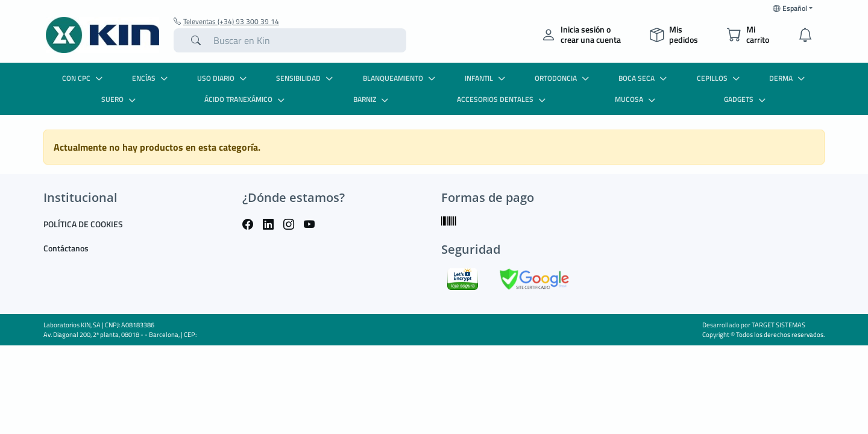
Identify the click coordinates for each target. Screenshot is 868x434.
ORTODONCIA (563, 78)
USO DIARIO (223, 78)
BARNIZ (372, 99)
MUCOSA (637, 99)
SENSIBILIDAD (306, 78)
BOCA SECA (644, 78)
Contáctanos (66, 248)
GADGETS (746, 99)
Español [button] (790, 8)
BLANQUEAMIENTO (401, 78)
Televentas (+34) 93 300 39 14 (226, 22)
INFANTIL (486, 78)
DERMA (788, 78)
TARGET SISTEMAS (778, 325)
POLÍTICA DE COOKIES (83, 224)
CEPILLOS (720, 78)
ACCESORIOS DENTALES (503, 99)
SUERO (120, 99)
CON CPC (84, 78)
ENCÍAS (151, 78)
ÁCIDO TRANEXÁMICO (246, 99)
